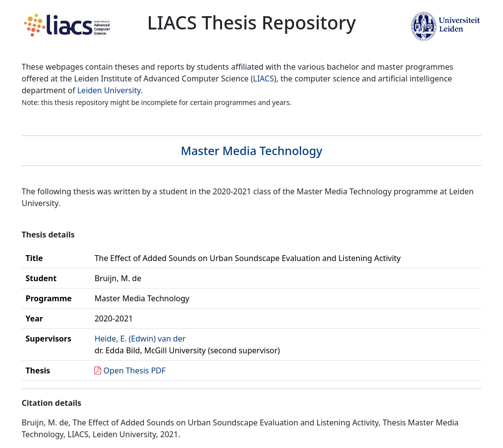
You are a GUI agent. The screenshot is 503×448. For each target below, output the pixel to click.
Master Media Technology (251, 151)
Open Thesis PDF (135, 370)
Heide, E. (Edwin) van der (140, 339)
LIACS (264, 79)
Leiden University (109, 90)
